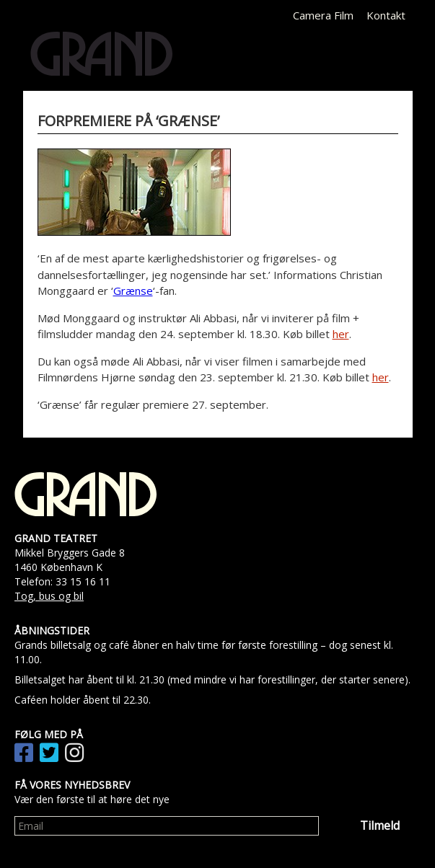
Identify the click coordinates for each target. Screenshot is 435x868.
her (341, 334)
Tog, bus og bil (49, 596)
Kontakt (386, 15)
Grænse (133, 291)
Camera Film (323, 15)
